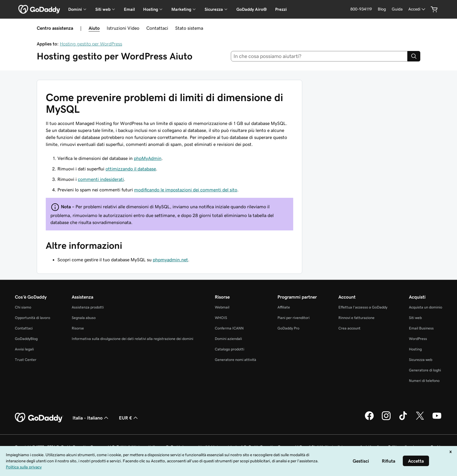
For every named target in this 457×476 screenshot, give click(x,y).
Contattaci (157, 28)
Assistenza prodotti (88, 307)
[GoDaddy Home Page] (39, 418)
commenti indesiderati (101, 179)
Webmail (222, 307)
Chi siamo (23, 307)
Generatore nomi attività (235, 360)
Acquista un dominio (426, 307)
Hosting (415, 349)
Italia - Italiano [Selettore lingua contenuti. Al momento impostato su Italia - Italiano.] (91, 418)
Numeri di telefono (424, 381)
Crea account (349, 328)
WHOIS (221, 318)
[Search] (414, 56)
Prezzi (281, 9)
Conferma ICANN (229, 328)
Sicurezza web (421, 360)
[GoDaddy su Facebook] (369, 419)
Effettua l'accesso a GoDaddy (363, 307)
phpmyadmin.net (170, 260)
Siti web (415, 318)
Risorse (78, 328)
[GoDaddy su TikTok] (403, 419)
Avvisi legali (24, 349)
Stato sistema (189, 28)
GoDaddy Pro (288, 328)
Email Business (421, 328)
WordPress (418, 339)
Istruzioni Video (123, 28)
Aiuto (94, 28)
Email (129, 9)
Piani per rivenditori (293, 318)
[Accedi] (417, 9)
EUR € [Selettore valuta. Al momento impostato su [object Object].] (129, 418)
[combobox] (319, 56)
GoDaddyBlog (26, 339)
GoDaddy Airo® (252, 9)
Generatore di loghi (425, 370)
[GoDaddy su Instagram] (386, 419)
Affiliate (284, 307)
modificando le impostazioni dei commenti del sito (186, 190)
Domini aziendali (228, 339)
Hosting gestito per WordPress (91, 44)
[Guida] (397, 9)
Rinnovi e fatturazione (356, 318)
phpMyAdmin (148, 158)
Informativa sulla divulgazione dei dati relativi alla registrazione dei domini (132, 339)
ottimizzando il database (131, 169)
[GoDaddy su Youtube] (437, 419)
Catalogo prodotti (230, 349)
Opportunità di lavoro (32, 318)
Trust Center (26, 360)
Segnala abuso (84, 318)
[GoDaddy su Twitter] (420, 419)
